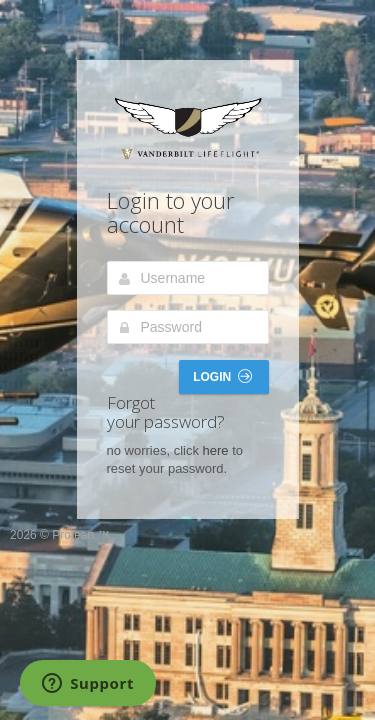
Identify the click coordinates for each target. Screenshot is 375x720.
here (216, 450)
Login (222, 376)
